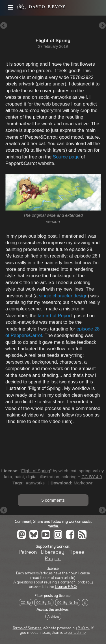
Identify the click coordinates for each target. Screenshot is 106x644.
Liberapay (53, 552)
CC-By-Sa (44, 603)
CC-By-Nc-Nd (68, 603)
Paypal (53, 559)
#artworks (35, 483)
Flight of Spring (36, 471)
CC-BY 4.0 (92, 477)
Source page (66, 157)
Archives (53, 617)
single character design (62, 296)
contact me (77, 633)
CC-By (26, 603)
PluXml (84, 628)
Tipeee (76, 552)
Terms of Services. (27, 628)
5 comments (53, 500)
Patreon (28, 552)
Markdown (84, 483)
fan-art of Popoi (54, 316)
